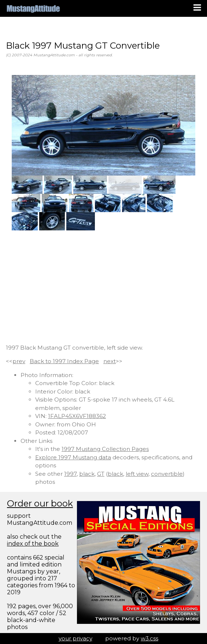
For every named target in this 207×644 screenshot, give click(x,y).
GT (101, 474)
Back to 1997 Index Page (64, 361)
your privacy (75, 638)
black (87, 474)
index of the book (33, 544)
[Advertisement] (103, 287)
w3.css (149, 638)
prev (19, 361)
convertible (167, 474)
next (110, 361)
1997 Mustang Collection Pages (105, 449)
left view (137, 474)
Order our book (40, 503)
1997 (70, 474)
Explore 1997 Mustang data (73, 457)
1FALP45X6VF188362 (77, 416)
